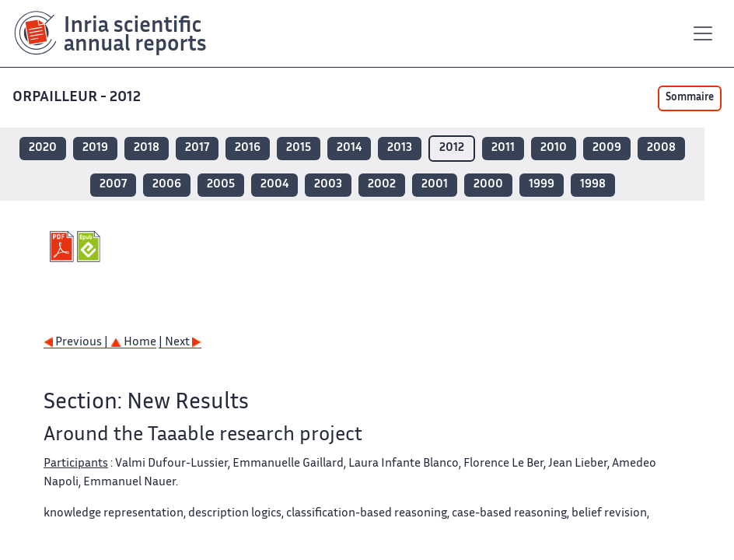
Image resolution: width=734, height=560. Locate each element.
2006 (167, 185)
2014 (349, 148)
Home (133, 343)
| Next (180, 343)
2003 (328, 185)
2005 (221, 185)
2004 (274, 185)
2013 (400, 148)
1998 (593, 185)
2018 (147, 148)
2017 (197, 148)
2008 (661, 148)
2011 (503, 148)
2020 (43, 148)
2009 (607, 148)
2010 (554, 148)
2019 (95, 148)
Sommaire (690, 98)
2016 (248, 148)
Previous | (77, 343)
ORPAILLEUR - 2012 (78, 98)
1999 (542, 185)
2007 (113, 185)
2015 (299, 148)
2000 (488, 185)
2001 (435, 185)
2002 (382, 185)
